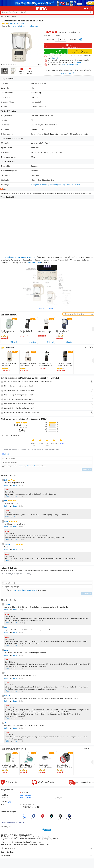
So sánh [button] (15, 342)
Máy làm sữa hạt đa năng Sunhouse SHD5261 (18, 257)
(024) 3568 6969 (35, 842)
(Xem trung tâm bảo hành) (70, 64)
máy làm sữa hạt (34, 263)
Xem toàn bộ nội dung (46, 308)
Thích (15, 485)
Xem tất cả (89, 347)
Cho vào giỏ (72, 40)
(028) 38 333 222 (25, 798)
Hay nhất (13, 476)
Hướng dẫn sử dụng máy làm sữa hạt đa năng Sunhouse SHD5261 (56, 185)
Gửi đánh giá (87, 469)
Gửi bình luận (87, 594)
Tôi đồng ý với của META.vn (25, 466)
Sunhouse (16, 26)
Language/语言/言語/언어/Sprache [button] (13, 823)
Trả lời (6, 485)
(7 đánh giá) (12, 23)
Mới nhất (4, 476)
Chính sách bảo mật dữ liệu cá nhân (25, 466)
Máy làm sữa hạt (11, 17)
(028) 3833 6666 (25, 795)
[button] (2, 65)
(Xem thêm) (56, 58)
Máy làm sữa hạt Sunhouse (29, 26)
